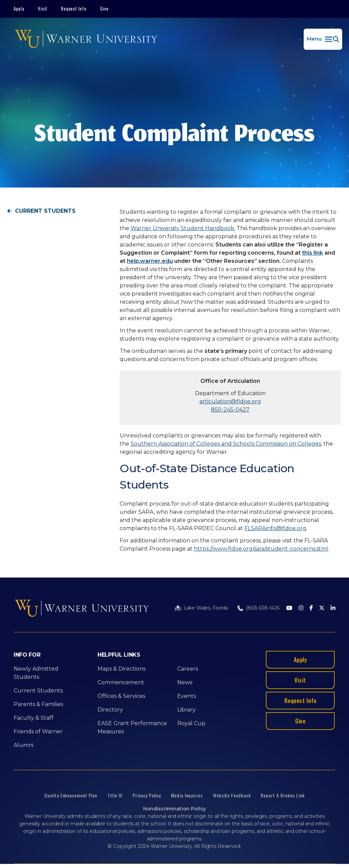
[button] (323, 39)
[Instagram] (301, 608)
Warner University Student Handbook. (183, 228)
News (185, 682)
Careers (188, 669)
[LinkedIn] (333, 608)
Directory (110, 710)
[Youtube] (289, 608)
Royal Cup (191, 723)
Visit (43, 9)
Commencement (121, 682)
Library (186, 710)
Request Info (74, 9)
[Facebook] (311, 608)
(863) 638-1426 (263, 608)
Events (187, 696)
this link (313, 253)
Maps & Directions (122, 669)
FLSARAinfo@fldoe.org (275, 528)
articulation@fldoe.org (230, 401)
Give (104, 9)
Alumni (24, 745)
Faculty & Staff (34, 718)
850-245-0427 (230, 410)
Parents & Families (38, 704)
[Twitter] (322, 608)
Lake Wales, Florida (206, 608)
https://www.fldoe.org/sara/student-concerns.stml (261, 549)
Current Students (45, 211)
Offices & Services (121, 696)
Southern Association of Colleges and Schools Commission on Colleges (226, 444)
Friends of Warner (38, 731)
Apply (19, 9)
